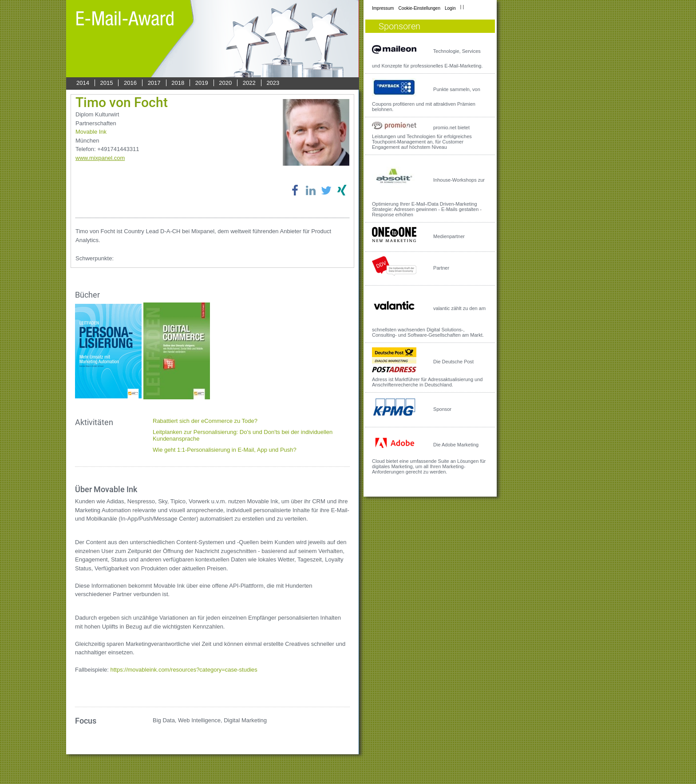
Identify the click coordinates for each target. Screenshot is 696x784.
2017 (154, 83)
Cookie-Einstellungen (419, 8)
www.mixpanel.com (100, 158)
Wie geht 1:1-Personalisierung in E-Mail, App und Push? (225, 450)
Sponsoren (399, 26)
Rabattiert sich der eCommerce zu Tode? (205, 421)
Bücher (87, 295)
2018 (178, 83)
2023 (273, 83)
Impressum (383, 8)
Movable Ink (91, 132)
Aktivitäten (94, 422)
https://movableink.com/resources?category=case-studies (184, 670)
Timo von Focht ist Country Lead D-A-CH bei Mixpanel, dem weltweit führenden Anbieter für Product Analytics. (203, 236)
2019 (202, 83)
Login (450, 8)
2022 (249, 83)
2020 (225, 83)
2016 (130, 83)
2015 (107, 83)
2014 (83, 83)
